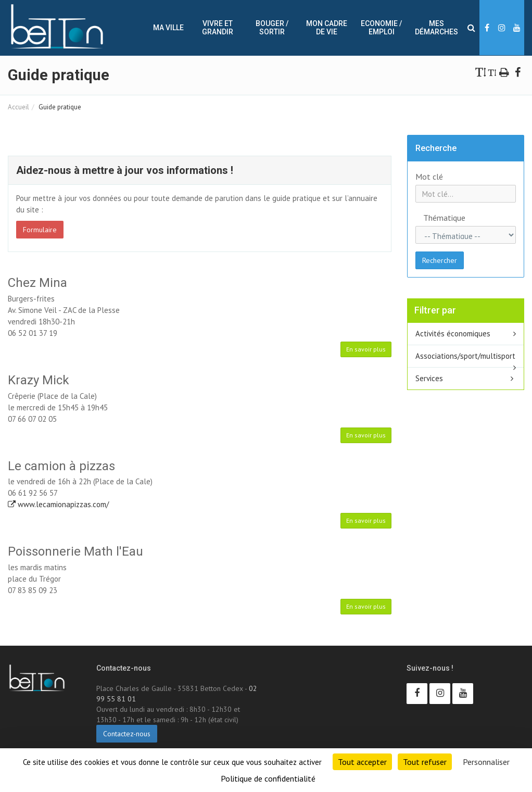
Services (429, 378)
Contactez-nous (127, 734)
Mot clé (429, 177)
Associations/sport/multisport (465, 356)
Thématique (432, 218)
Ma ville (168, 28)
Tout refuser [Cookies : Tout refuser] (425, 762)
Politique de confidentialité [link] (268, 778)
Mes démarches (436, 28)
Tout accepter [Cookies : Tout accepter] (362, 762)
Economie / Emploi (381, 28)
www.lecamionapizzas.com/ (58, 504)
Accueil (18, 107)
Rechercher (440, 260)
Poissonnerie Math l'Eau (75, 551)
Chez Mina (37, 283)
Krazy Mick (39, 380)
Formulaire (40, 230)
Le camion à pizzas (61, 466)
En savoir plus (366, 349)
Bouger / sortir (272, 28)
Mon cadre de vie (327, 28)
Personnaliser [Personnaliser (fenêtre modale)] (486, 762)
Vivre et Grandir (218, 28)
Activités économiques (453, 334)
